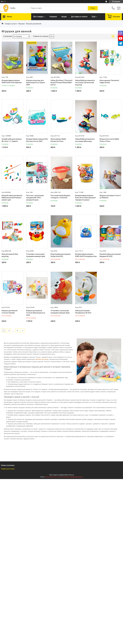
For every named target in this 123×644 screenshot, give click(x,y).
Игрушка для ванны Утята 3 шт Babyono (110, 197)
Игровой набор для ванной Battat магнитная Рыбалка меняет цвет (12, 198)
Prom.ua (71, 475)
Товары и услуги (11, 24)
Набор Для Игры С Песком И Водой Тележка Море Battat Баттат (61, 83)
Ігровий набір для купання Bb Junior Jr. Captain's (12, 140)
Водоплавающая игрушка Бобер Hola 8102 (61, 255)
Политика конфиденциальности (73, 477)
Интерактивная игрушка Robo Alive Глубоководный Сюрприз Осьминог (85, 198)
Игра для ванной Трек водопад (10, 255)
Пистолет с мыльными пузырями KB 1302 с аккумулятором (35, 198)
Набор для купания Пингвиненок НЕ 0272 (83, 312)
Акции (64, 17)
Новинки (53, 17)
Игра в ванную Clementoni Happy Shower (109, 82)
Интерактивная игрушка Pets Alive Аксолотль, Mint (37, 140)
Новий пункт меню (8, 469)
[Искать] (93, 8)
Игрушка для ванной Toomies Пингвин (10, 312)
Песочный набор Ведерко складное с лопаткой (60, 197)
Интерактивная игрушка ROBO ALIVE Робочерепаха (12, 82)
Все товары (38, 17)
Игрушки (21, 24)
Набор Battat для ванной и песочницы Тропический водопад (85, 83)
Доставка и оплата (79, 17)
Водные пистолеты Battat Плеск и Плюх (109, 140)
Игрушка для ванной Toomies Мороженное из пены (36, 313)
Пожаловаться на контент (53, 477)
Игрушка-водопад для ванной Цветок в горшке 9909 (36, 83)
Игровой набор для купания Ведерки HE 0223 (110, 255)
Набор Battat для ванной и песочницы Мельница (85, 140)
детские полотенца (42, 359)
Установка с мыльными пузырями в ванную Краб (36, 255)
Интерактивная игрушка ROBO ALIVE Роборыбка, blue (86, 255)
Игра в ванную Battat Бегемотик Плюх (58, 140)
